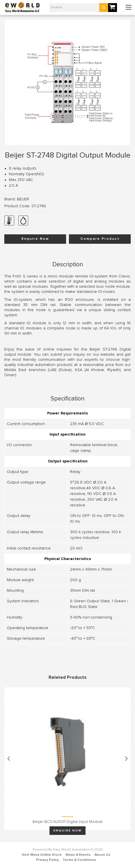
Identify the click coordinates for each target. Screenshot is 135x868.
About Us (102, 855)
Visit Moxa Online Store (42, 855)
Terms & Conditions (79, 860)
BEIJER (23, 199)
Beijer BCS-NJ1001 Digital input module (68, 822)
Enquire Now (35, 239)
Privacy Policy (47, 860)
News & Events (78, 855)
